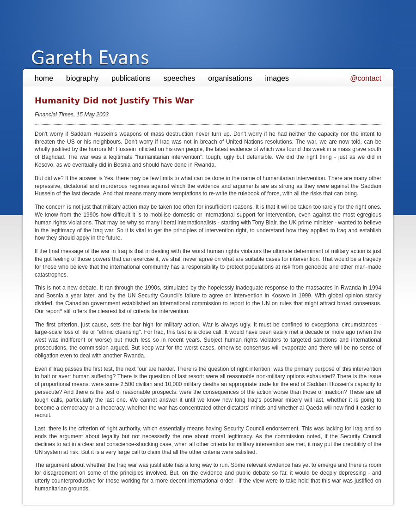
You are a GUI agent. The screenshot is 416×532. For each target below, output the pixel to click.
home (44, 78)
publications (131, 78)
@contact (366, 78)
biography (82, 78)
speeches (180, 78)
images (277, 78)
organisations (230, 78)
